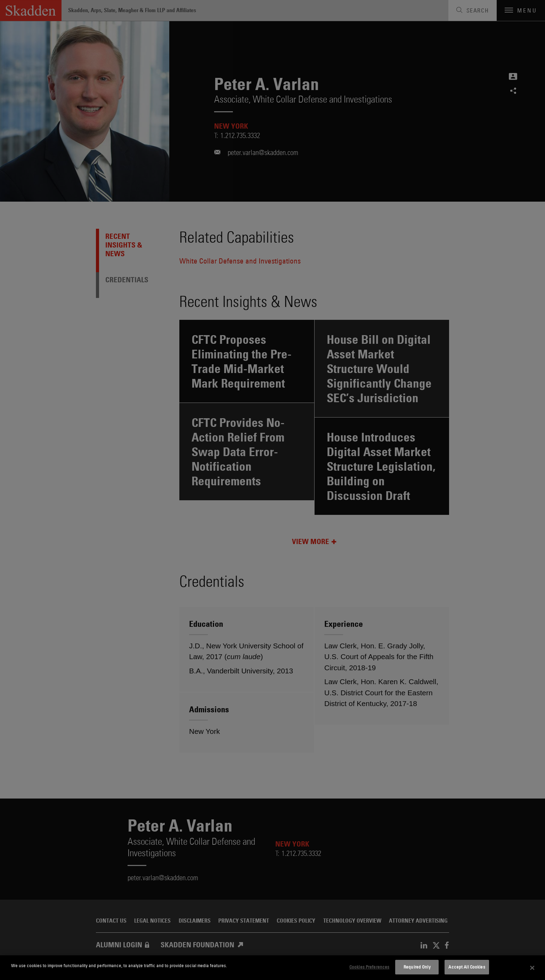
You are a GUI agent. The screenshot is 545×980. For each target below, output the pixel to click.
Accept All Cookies (467, 967)
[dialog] (272, 968)
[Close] (532, 968)
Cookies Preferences (369, 967)
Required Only (417, 967)
